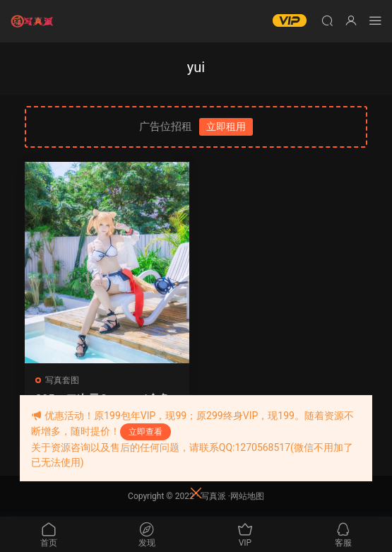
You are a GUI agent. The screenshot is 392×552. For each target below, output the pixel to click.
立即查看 (145, 432)
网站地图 (247, 496)
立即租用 (226, 127)
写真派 (213, 496)
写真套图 (62, 380)
